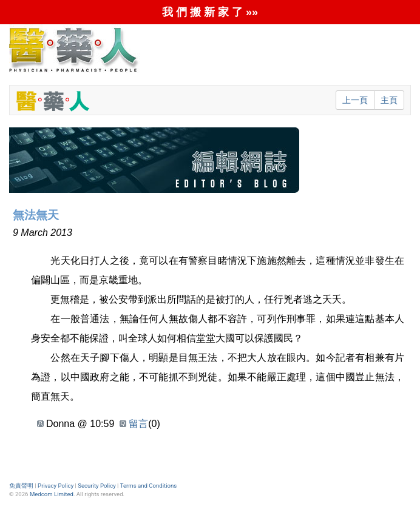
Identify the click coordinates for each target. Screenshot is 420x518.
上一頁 (355, 100)
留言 (138, 424)
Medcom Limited (52, 494)
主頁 (389, 100)
